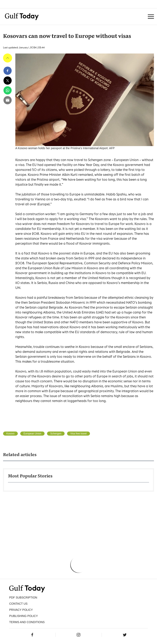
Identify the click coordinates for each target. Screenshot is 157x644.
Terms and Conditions (27, 622)
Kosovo (10, 434)
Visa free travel (78, 434)
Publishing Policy (24, 616)
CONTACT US (18, 604)
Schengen (56, 434)
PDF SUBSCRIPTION (23, 597)
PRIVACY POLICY (21, 610)
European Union (32, 434)
